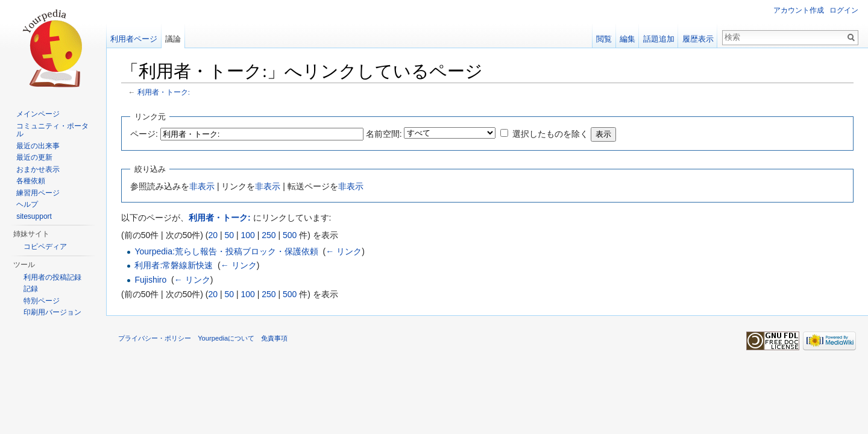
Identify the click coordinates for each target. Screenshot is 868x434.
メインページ (38, 114)
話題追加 (659, 39)
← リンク (344, 251)
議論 (173, 39)
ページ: (144, 134)
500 (290, 235)
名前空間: (384, 134)
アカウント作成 (799, 10)
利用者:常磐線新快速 (174, 265)
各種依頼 (31, 181)
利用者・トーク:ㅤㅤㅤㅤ (164, 92)
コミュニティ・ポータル (52, 130)
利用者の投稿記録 (52, 277)
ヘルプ (27, 204)
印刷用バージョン (52, 312)
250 (269, 235)
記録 (31, 289)
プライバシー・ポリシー (155, 338)
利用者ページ (134, 39)
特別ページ (42, 301)
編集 (627, 39)
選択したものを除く (550, 134)
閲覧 (604, 39)
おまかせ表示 (38, 169)
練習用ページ (38, 193)
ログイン (844, 10)
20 (213, 235)
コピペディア (45, 247)
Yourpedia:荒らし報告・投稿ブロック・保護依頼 (226, 251)
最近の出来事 (38, 146)
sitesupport (34, 216)
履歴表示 (698, 39)
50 (229, 235)
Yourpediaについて (226, 338)
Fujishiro (150, 280)
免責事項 (274, 338)
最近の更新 (34, 157)
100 (247, 235)
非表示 (202, 186)
